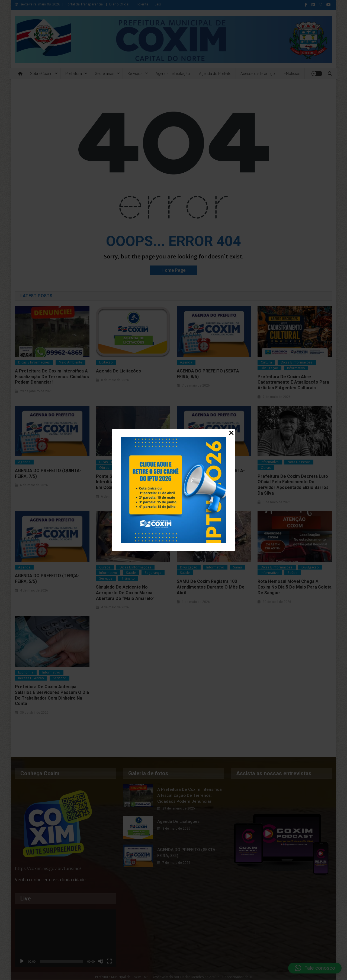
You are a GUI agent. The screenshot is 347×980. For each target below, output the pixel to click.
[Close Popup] (231, 433)
